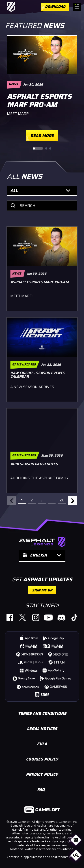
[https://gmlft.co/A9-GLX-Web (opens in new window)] (24, 678)
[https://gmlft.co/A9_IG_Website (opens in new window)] (36, 617)
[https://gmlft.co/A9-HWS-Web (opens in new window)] (54, 670)
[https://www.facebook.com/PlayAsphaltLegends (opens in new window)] (10, 617)
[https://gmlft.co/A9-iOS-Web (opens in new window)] (29, 638)
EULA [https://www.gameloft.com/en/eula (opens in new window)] (42, 744)
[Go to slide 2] (46, 148)
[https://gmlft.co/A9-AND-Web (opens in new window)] (54, 638)
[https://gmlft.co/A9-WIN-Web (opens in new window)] (28, 670)
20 (62, 502)
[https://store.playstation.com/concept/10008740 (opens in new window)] (31, 662)
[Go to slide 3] (50, 148)
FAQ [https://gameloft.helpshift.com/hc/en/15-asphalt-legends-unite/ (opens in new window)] (41, 790)
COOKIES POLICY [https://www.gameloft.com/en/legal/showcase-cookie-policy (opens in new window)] (42, 759)
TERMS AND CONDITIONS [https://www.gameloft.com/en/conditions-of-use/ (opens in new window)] (42, 713)
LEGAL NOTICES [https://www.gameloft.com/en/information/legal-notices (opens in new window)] (42, 729)
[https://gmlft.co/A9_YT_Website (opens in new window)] (48, 617)
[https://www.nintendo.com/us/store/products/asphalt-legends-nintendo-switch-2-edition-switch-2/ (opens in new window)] (53, 646)
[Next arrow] (73, 503)
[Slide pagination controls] (42, 148)
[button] (42, 194)
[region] (42, 88)
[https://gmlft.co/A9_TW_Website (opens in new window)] (23, 617)
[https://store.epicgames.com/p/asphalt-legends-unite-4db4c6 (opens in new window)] (42, 694)
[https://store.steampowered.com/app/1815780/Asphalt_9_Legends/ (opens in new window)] (57, 662)
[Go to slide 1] (38, 148)
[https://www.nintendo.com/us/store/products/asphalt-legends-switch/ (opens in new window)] (29, 646)
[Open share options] (76, 855)
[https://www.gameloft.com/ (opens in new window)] (42, 810)
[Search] (42, 209)
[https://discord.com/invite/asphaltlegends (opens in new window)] (61, 617)
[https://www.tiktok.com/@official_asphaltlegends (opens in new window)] (74, 617)
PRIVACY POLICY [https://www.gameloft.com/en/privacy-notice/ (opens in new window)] (42, 774)
